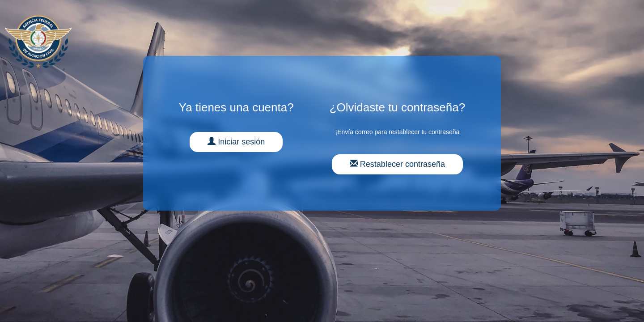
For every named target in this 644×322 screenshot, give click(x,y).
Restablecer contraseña (397, 164)
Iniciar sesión (236, 142)
